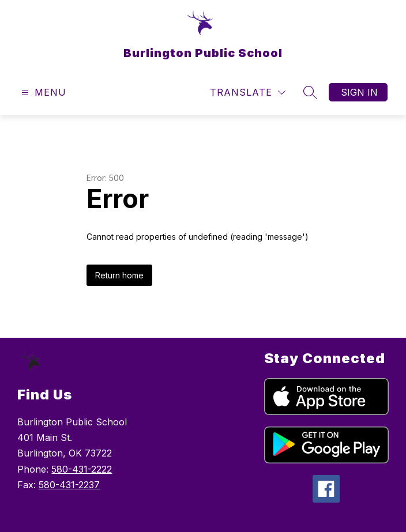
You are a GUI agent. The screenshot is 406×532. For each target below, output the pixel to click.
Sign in (359, 92)
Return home (119, 275)
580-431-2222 (82, 469)
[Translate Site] (248, 93)
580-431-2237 (69, 485)
